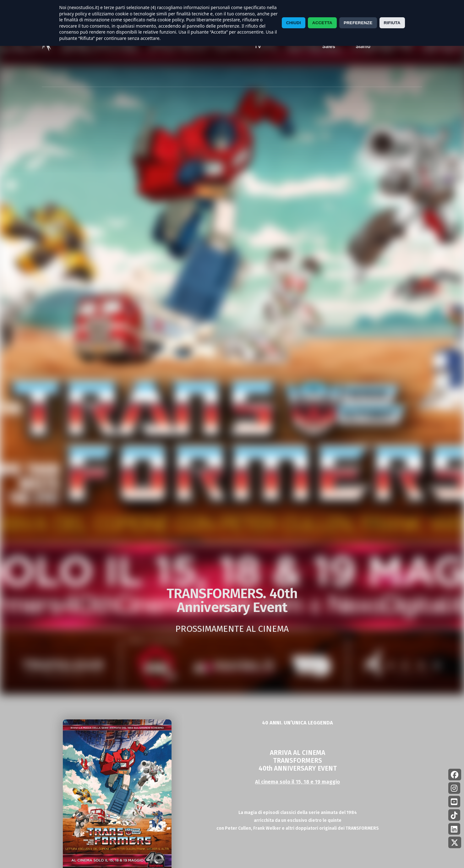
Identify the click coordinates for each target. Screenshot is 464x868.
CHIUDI (294, 23)
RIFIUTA (392, 23)
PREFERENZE (358, 23)
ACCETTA (322, 23)
